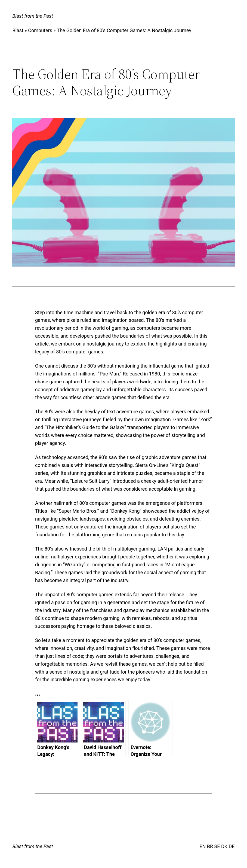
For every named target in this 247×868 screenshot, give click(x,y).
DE (232, 846)
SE (217, 846)
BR (210, 846)
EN (203, 846)
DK (224, 846)
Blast (18, 30)
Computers (40, 30)
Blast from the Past (33, 16)
